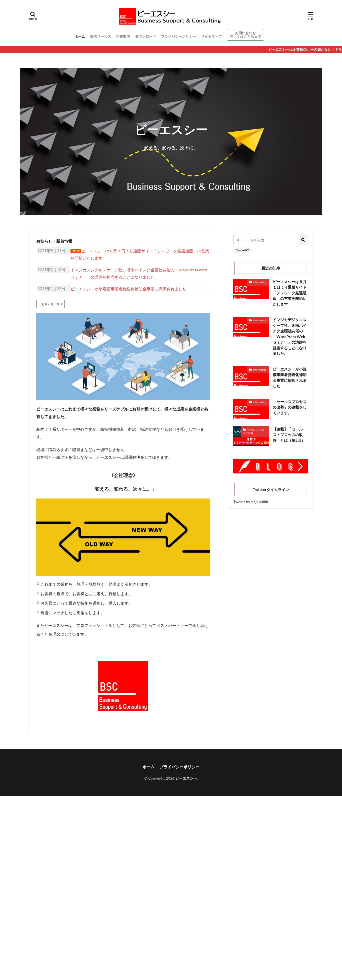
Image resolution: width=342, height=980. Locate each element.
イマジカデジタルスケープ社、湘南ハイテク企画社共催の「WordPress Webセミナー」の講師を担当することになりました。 (290, 336)
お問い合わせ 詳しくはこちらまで (245, 35)
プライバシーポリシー (178, 36)
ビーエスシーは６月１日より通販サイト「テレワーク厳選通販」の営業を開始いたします (290, 293)
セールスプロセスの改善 (254, 431)
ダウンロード (145, 36)
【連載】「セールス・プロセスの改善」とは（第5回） (289, 435)
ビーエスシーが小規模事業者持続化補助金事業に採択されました (290, 378)
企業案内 (123, 36)
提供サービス (100, 36)
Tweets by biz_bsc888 (251, 502)
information (260, 282)
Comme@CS (242, 250)
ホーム (80, 36)
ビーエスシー (186, 778)
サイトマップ (211, 36)
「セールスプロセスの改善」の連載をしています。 (290, 407)
